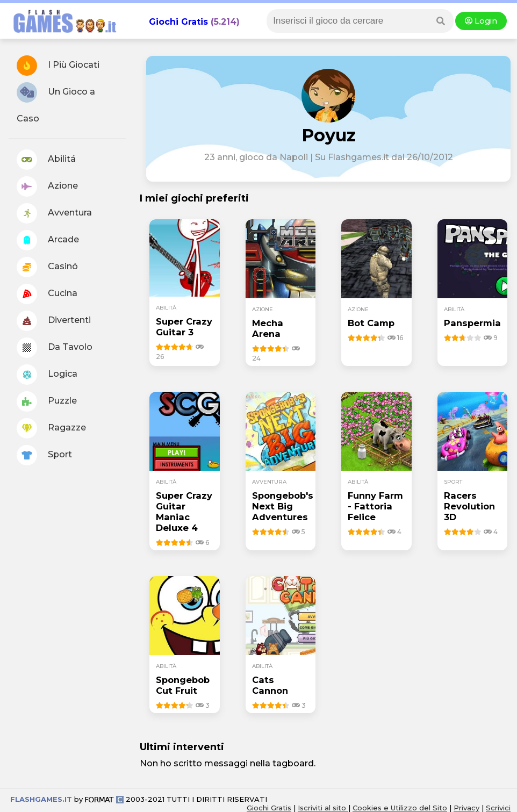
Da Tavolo (55, 348)
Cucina (47, 294)
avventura (269, 482)
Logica (47, 375)
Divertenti (54, 321)
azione (263, 309)
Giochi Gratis (178, 22)
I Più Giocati (58, 66)
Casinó (47, 267)
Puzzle (47, 401)
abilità (166, 308)
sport (453, 482)
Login (481, 21)
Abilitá (46, 160)
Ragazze (51, 428)
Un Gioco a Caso (56, 103)
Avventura (54, 213)
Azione (47, 186)
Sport (44, 455)
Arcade (48, 240)
